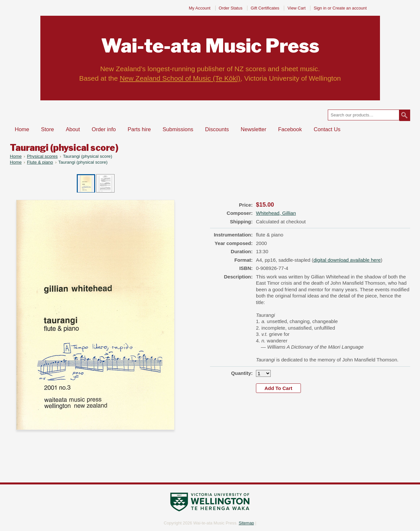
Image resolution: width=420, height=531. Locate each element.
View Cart (297, 8)
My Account (199, 8)
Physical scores (42, 156)
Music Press (210, 46)
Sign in (320, 8)
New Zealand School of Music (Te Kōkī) (180, 78)
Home (16, 156)
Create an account (349, 8)
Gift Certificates (265, 8)
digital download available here (347, 260)
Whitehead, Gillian (276, 213)
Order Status (231, 8)
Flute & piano (40, 162)
